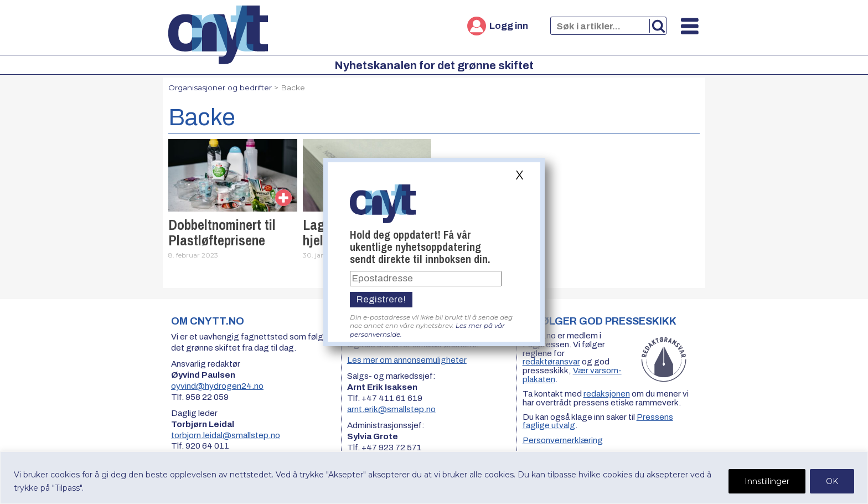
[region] (434, 478)
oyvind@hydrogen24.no (217, 386)
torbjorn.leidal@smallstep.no (226, 435)
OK (832, 481)
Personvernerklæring (563, 440)
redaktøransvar (551, 362)
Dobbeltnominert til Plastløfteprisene (222, 233)
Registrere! (381, 299)
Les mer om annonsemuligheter (407, 360)
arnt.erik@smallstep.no (391, 409)
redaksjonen (607, 394)
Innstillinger (767, 481)
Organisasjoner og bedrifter (220, 88)
